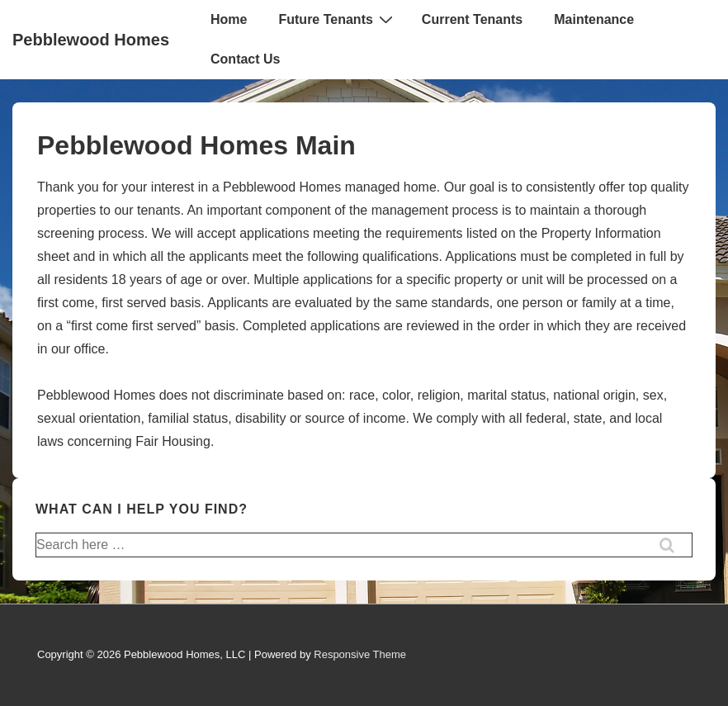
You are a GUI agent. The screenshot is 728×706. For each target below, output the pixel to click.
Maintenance (594, 19)
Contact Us (245, 59)
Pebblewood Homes (91, 40)
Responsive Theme (360, 654)
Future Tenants (337, 19)
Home (229, 19)
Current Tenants (472, 19)
